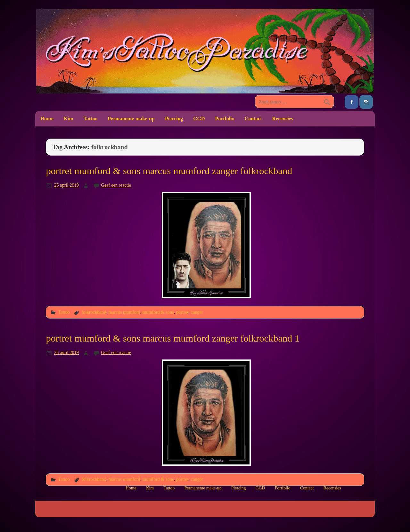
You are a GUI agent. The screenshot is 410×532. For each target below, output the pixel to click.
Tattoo (91, 119)
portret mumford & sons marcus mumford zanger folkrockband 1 (173, 338)
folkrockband (94, 312)
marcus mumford (124, 312)
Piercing (174, 119)
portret (182, 312)
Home (47, 119)
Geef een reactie (116, 185)
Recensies (283, 119)
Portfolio (225, 119)
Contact (253, 119)
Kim (69, 119)
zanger (197, 312)
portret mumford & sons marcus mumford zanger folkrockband (169, 171)
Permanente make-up (131, 119)
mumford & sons (158, 312)
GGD (199, 119)
